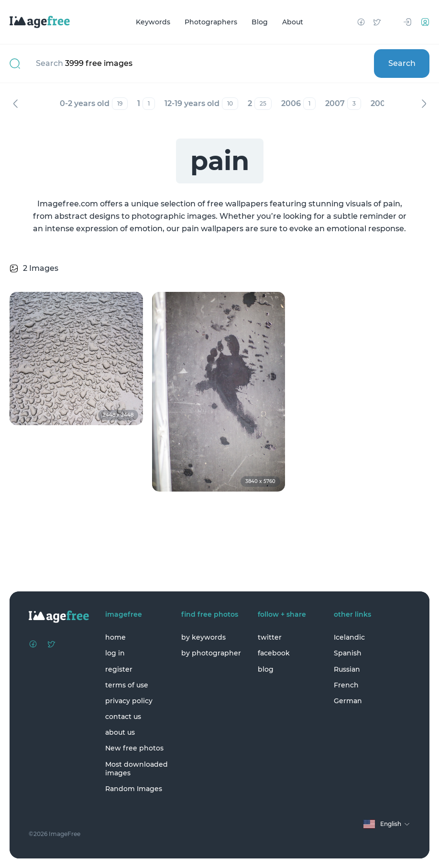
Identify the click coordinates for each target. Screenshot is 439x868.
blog (266, 669)
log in (115, 653)
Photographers (211, 22)
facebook (274, 653)
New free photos (134, 748)
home (115, 637)
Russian (347, 669)
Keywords (153, 22)
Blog (260, 22)
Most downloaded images (137, 769)
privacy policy (129, 701)
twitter (270, 637)
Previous (15, 104)
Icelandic (349, 637)
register (119, 669)
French (346, 685)
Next (424, 104)
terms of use (127, 685)
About (293, 22)
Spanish (348, 653)
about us (120, 732)
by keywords (203, 637)
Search (402, 63)
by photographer (211, 653)
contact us (123, 717)
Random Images (134, 789)
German (348, 701)
